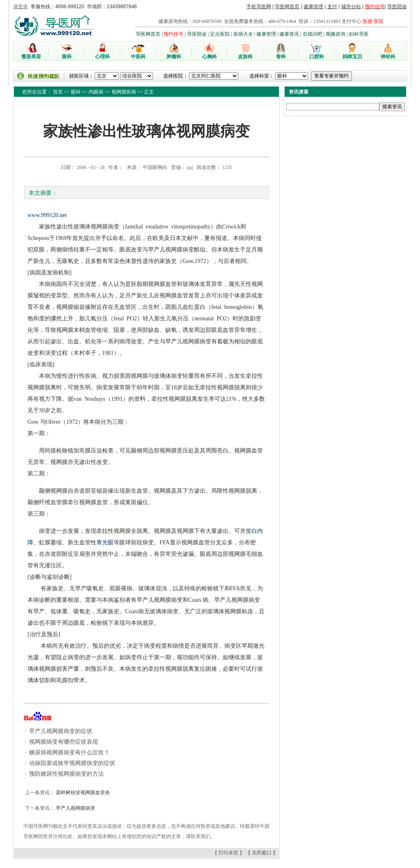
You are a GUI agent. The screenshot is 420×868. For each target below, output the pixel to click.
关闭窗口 (262, 853)
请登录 (21, 7)
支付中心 (352, 21)
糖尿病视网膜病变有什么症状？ (69, 753)
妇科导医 (359, 34)
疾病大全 (243, 34)
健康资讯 (289, 34)
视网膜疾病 (124, 92)
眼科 (76, 92)
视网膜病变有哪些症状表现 (63, 742)
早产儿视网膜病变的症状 (60, 731)
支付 (332, 7)
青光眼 (105, 542)
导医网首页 (287, 7)
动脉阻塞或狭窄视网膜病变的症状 (72, 763)
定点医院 (220, 34)
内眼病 (96, 92)
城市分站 (351, 7)
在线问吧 (313, 34)
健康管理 (313, 7)
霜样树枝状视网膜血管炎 (82, 793)
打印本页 (228, 853)
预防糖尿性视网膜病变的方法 (66, 774)
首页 (58, 92)
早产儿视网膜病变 (75, 808)
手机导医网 (259, 7)
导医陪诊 (397, 7)
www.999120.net (47, 215)
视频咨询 (336, 34)
